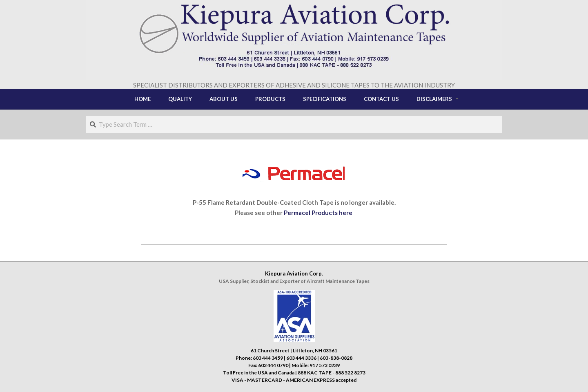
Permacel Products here (319, 213)
